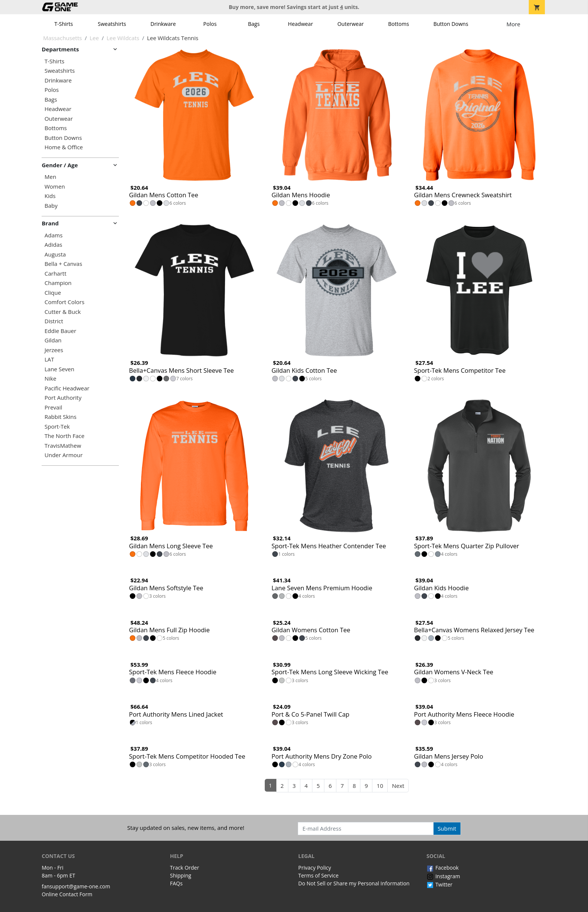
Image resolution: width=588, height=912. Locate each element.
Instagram (443, 876)
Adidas (53, 245)
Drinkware (163, 24)
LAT (49, 359)
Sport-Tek (57, 427)
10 (380, 786)
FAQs (176, 883)
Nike (50, 379)
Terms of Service (318, 875)
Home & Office (64, 147)
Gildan (53, 340)
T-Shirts (64, 24)
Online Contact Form (67, 894)
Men (50, 177)
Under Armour (64, 455)
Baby (51, 206)
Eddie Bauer (61, 331)
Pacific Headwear (67, 388)
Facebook (442, 868)
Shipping (181, 875)
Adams (54, 235)
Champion (58, 283)
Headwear (301, 24)
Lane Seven (59, 369)
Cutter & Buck (63, 312)
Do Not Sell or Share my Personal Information (354, 883)
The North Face (64, 436)
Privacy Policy (314, 868)
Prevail (53, 407)
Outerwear (351, 24)
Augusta (55, 254)
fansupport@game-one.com (76, 886)
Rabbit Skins (61, 417)
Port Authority (63, 398)
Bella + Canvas (63, 264)
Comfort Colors (64, 302)
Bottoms (399, 24)
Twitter (439, 884)
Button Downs (451, 24)
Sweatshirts (112, 24)
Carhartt (55, 274)
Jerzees (54, 350)
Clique (53, 293)
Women (55, 187)
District (54, 321)
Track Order (184, 868)
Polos (210, 24)
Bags (254, 24)
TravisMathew (63, 446)
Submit (447, 828)
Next (398, 786)
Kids (50, 196)
